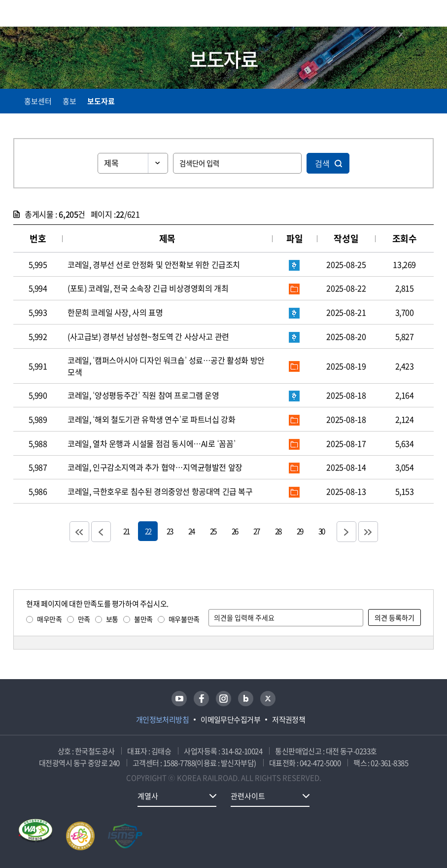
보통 (112, 619)
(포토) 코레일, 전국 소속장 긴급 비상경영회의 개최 (148, 288)
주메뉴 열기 (428, 15)
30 (321, 531)
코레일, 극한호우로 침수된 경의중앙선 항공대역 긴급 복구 (160, 491)
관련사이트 (248, 796)
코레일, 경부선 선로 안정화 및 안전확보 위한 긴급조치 (154, 264)
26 (235, 531)
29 (300, 531)
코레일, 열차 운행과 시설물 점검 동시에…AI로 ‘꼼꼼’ (152, 443)
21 (126, 531)
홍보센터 (38, 101)
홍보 (69, 101)
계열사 (148, 796)
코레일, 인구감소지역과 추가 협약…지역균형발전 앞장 (155, 467)
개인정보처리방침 (163, 720)
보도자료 (101, 101)
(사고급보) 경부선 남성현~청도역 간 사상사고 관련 (148, 336)
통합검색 (409, 15)
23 (170, 531)
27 (256, 531)
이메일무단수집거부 (230, 720)
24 (191, 531)
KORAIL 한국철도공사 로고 (52, 13)
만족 (84, 619)
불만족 (143, 619)
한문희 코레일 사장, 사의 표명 (115, 312)
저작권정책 (289, 720)
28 (278, 531)
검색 (322, 163)
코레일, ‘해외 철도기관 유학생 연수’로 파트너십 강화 (151, 419)
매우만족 (49, 619)
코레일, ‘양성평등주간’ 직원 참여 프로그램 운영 (143, 395)
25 (213, 531)
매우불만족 (184, 619)
